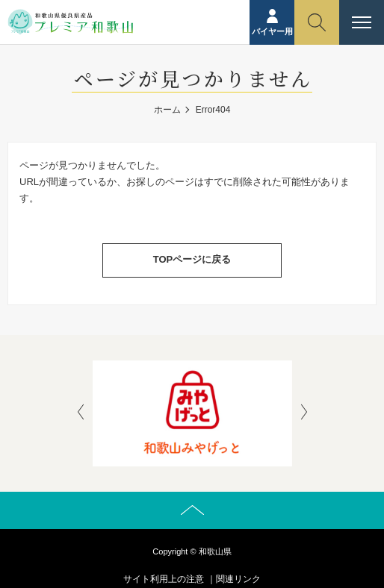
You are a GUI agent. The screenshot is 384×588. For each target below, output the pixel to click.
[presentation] (81, 413)
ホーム (167, 110)
